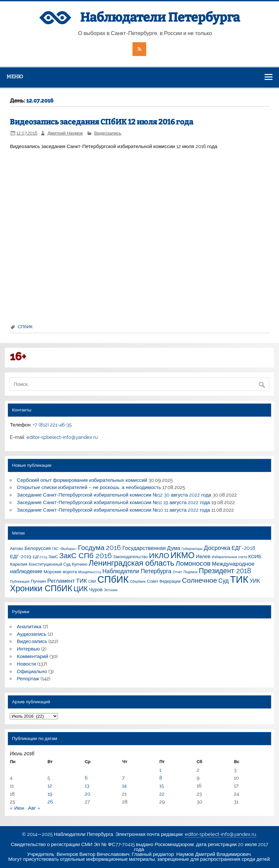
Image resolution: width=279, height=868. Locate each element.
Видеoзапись (108, 133)
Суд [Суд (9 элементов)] (224, 581)
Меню (15, 77)
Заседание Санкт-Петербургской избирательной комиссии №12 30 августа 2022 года (114, 495)
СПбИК (25, 327)
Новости (27, 664)
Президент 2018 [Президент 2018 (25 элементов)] (225, 571)
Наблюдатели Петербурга (160, 17)
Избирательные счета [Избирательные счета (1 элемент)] (229, 557)
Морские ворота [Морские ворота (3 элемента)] (60, 572)
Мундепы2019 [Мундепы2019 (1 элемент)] (90, 572)
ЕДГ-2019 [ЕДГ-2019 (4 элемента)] (21, 556)
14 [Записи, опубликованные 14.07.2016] (124, 786)
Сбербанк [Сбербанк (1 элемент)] (138, 581)
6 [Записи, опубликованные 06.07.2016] (86, 778)
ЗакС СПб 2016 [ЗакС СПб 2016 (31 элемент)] (86, 556)
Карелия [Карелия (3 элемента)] (18, 564)
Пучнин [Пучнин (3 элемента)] (38, 581)
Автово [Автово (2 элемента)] (17, 548)
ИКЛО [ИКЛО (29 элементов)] (159, 556)
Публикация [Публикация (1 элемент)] (20, 581)
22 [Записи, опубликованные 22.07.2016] (162, 794)
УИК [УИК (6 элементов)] (255, 581)
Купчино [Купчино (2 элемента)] (80, 564)
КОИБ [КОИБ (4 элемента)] (255, 556)
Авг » (34, 808)
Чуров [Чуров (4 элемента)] (96, 589)
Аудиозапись (32, 634)
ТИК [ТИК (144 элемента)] (239, 579)
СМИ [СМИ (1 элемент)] (92, 581)
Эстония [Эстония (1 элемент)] (111, 590)
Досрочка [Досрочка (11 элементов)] (217, 548)
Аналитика (29, 627)
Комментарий (33, 656)
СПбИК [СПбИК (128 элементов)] (113, 579)
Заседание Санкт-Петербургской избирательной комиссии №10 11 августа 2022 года (113, 510)
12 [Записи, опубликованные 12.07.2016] (50, 786)
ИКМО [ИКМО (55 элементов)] (182, 555)
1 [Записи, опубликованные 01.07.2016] (160, 770)
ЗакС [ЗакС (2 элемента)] (53, 557)
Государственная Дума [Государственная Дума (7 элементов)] (151, 548)
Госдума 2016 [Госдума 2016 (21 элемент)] (99, 547)
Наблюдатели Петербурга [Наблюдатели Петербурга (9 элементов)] (137, 571)
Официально (32, 671)
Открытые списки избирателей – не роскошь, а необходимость (89, 487)
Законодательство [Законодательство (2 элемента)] (131, 557)
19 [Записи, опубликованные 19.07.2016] (50, 794)
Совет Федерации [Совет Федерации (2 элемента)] (164, 581)
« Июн (17, 808)
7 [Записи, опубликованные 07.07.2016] (123, 778)
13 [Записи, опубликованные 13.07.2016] (87, 786)
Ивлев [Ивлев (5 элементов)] (203, 556)
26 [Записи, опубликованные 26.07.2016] (50, 802)
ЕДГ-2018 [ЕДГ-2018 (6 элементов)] (243, 548)
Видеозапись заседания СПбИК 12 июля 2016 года (102, 122)
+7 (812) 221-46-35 (52, 425)
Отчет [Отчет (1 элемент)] (177, 572)
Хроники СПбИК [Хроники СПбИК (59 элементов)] (41, 588)
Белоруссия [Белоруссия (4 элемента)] (38, 548)
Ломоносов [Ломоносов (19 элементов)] (193, 563)
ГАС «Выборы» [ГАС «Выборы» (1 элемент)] (64, 549)
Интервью (28, 649)
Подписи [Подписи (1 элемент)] (191, 572)
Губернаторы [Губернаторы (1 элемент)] (192, 549)
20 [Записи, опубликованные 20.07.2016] (87, 794)
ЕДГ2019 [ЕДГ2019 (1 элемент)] (40, 557)
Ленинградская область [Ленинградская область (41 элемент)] (131, 563)
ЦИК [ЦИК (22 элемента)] (81, 589)
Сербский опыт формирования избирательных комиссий (82, 480)
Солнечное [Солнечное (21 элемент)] (200, 580)
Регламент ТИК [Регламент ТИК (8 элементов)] (67, 581)
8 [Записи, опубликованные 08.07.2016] (161, 778)
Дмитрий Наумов (65, 133)
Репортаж (28, 679)
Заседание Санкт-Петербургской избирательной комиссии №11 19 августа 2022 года (113, 502)
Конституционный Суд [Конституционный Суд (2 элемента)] (50, 564)
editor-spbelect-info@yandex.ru (62, 437)
